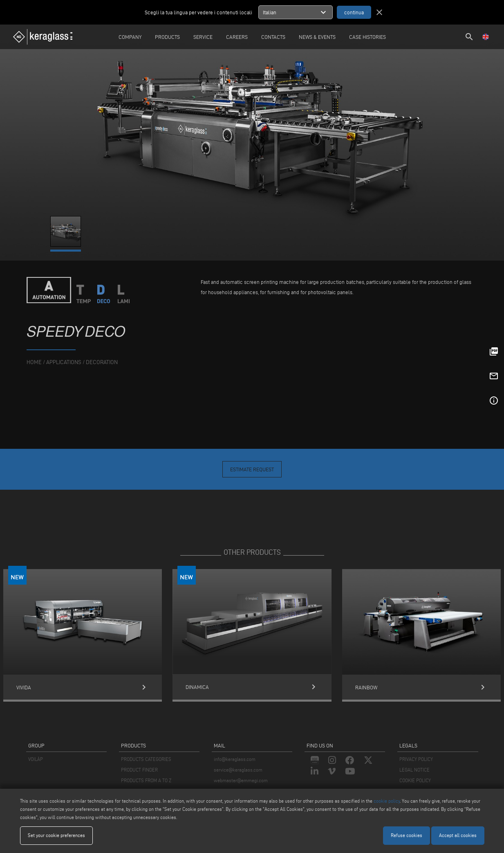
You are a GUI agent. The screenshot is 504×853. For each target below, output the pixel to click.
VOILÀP (36, 759)
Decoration (102, 362)
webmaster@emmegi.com (241, 780)
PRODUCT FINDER (139, 770)
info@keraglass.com (235, 759)
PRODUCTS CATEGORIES (146, 759)
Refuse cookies (407, 835)
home (34, 362)
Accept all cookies (458, 835)
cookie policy (387, 801)
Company (130, 37)
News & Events (317, 37)
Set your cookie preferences (56, 835)
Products (167, 37)
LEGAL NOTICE (414, 770)
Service (203, 37)
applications (64, 362)
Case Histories (367, 37)
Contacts (273, 37)
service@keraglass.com (238, 770)
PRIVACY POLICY (416, 759)
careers (237, 37)
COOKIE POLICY (415, 780)
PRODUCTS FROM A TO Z (146, 780)
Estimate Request (252, 469)
